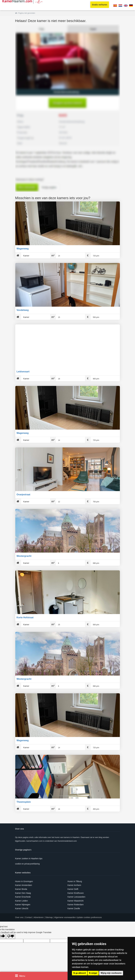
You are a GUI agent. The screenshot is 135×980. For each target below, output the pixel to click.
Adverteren (39, 917)
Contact (29, 917)
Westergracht (24, 556)
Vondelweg (23, 310)
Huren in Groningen (24, 881)
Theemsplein (24, 802)
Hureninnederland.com (67, 841)
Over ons (19, 917)
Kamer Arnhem (74, 885)
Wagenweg (23, 249)
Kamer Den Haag (23, 893)
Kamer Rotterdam (76, 905)
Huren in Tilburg (75, 881)
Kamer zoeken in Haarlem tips (29, 859)
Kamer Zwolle (74, 908)
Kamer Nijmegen (23, 905)
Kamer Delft (73, 889)
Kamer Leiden (21, 901)
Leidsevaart (23, 372)
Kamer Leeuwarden (76, 897)
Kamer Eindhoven (76, 893)
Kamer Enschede (23, 897)
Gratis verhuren (100, 5)
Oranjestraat (23, 495)
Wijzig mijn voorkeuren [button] (111, 973)
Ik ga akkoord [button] (80, 973)
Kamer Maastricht (76, 901)
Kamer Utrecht (22, 908)
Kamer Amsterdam (24, 885)
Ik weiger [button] (93, 973)
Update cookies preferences (89, 917)
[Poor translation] (11, 936)
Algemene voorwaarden (65, 917)
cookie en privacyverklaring (27, 864)
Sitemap (49, 917)
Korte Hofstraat (25, 617)
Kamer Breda (21, 889)
